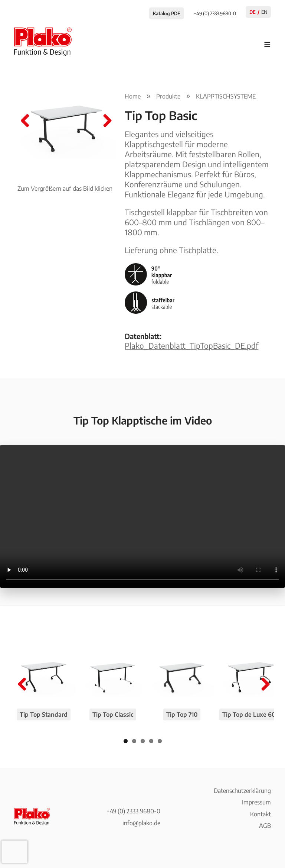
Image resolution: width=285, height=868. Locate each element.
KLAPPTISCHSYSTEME (226, 96)
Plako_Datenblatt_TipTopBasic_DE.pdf (191, 346)
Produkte (168, 96)
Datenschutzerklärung (242, 791)
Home (133, 96)
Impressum (256, 802)
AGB (265, 826)
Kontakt (261, 814)
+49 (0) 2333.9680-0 (133, 811)
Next (105, 121)
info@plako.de (141, 823)
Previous (25, 121)
